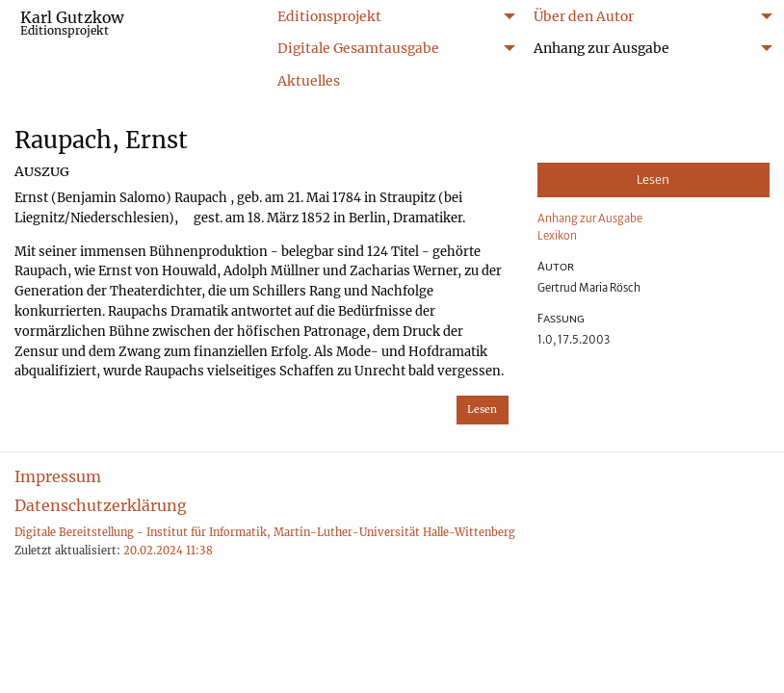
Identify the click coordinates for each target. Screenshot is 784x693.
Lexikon (557, 236)
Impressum (58, 476)
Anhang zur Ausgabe (590, 218)
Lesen (482, 410)
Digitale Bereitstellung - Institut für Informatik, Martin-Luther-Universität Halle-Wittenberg (265, 532)
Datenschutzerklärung (101, 505)
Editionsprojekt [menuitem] (329, 16)
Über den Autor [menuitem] (584, 16)
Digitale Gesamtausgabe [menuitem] (358, 48)
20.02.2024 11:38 (168, 551)
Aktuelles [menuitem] (309, 81)
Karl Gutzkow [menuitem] (72, 23)
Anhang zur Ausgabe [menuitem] (601, 48)
